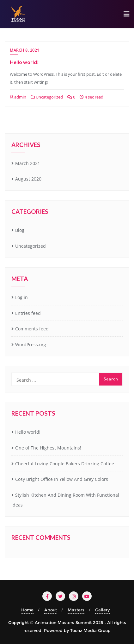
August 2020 (28, 179)
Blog (20, 230)
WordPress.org (31, 344)
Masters (76, 610)
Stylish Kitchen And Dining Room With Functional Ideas (65, 500)
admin (18, 97)
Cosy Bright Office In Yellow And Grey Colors (62, 479)
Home (27, 610)
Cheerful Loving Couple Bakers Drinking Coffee (65, 464)
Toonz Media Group (90, 630)
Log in (21, 297)
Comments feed (32, 329)
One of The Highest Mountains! (48, 448)
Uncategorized (47, 97)
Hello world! (24, 62)
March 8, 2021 (25, 50)
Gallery (102, 610)
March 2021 (28, 163)
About (51, 610)
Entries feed (28, 313)
